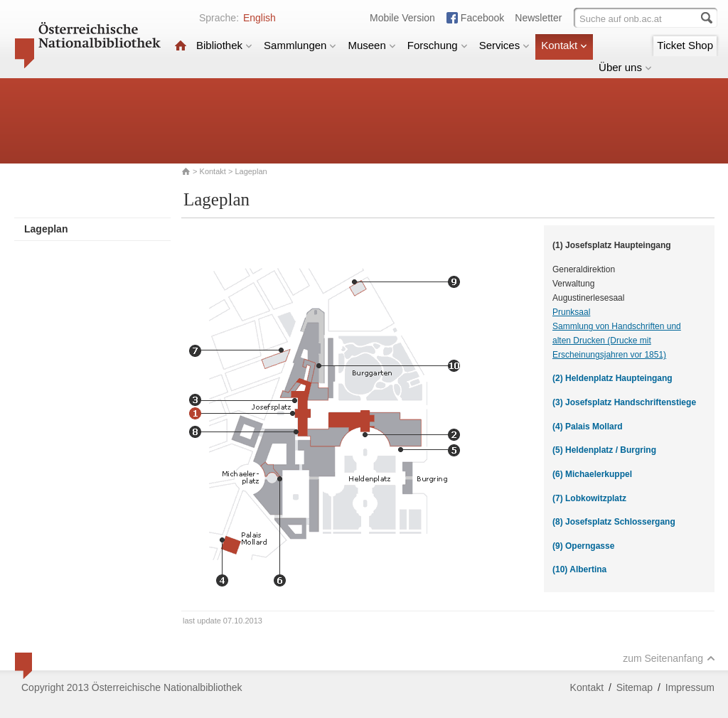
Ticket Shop (685, 45)
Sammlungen (300, 45)
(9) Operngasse (583, 546)
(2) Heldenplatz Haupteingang (612, 378)
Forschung (438, 45)
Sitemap (635, 687)
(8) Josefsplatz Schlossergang (614, 522)
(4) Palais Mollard (588, 427)
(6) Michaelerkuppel (592, 474)
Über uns (625, 67)
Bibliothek (224, 45)
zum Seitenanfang (669, 658)
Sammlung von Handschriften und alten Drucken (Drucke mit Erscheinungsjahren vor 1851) (617, 341)
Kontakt (564, 45)
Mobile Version (402, 18)
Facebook (482, 18)
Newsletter (538, 18)
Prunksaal (571, 312)
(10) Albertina (579, 569)
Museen (371, 45)
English (259, 18)
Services (505, 45)
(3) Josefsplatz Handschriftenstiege (624, 402)
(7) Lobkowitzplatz (589, 498)
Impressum (690, 687)
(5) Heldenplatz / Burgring (604, 450)
